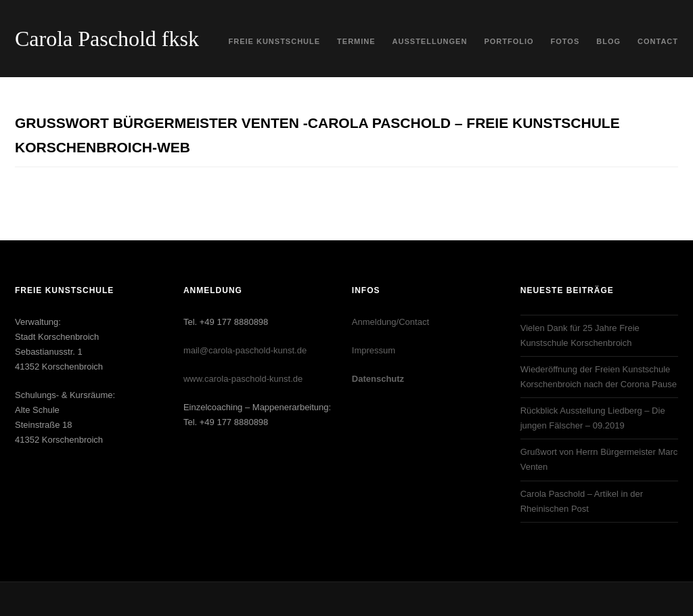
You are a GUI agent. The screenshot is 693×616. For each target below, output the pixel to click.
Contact (658, 41)
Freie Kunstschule (275, 41)
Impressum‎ (374, 350)
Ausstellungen (430, 41)
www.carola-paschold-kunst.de (243, 379)
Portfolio (509, 41)
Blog (608, 41)
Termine (356, 41)
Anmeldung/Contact (390, 322)
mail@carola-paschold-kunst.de (245, 350)
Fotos (565, 41)
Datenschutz (378, 379)
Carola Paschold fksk (107, 39)
